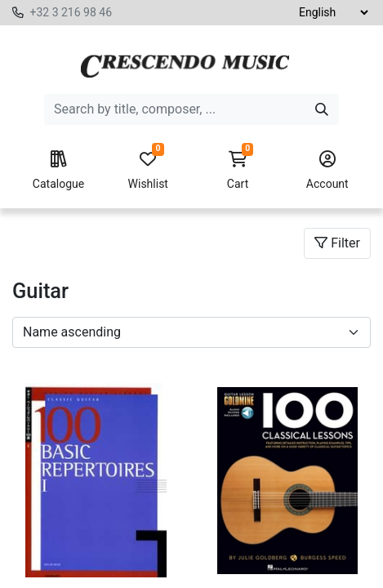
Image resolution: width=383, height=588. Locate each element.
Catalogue (58, 171)
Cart (238, 171)
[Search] (322, 109)
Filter (337, 243)
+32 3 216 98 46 (71, 12)
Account (327, 171)
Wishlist (148, 171)
